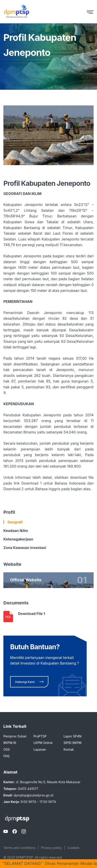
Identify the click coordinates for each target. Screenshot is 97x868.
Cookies (73, 848)
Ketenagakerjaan (18, 539)
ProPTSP (40, 736)
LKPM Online (43, 743)
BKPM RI (10, 743)
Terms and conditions (19, 848)
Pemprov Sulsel (15, 736)
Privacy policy (51, 848)
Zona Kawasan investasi (25, 548)
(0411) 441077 (28, 789)
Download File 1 (32, 614)
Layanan (40, 749)
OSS (7, 749)
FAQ (6, 756)
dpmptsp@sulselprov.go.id (34, 795)
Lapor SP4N (72, 736)
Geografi (15, 522)
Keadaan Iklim (16, 531)
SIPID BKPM (72, 743)
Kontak (69, 749)
